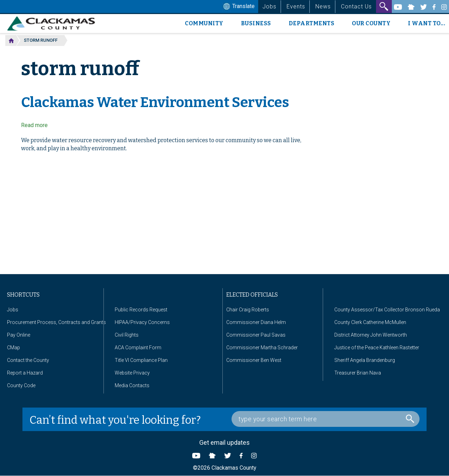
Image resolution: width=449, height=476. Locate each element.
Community (204, 23)
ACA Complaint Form (138, 348)
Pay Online (19, 335)
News (323, 6)
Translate (238, 7)
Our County (371, 23)
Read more (34, 125)
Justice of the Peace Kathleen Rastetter (377, 348)
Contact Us (356, 6)
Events (296, 6)
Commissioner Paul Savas (256, 335)
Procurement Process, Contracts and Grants (56, 322)
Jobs (269, 6)
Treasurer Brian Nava (358, 373)
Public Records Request (141, 310)
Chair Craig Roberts (248, 310)
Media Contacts (132, 385)
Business (256, 23)
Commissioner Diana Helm (256, 322)
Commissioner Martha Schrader (262, 348)
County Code (21, 385)
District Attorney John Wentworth (371, 335)
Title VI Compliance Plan (141, 360)
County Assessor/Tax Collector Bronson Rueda (387, 310)
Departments (312, 23)
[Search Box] (326, 419)
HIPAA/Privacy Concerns (142, 322)
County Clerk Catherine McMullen (370, 322)
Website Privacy (132, 373)
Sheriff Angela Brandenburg (365, 360)
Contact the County (28, 360)
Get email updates (224, 442)
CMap (14, 348)
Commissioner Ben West (254, 360)
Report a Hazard (25, 373)
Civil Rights (127, 335)
